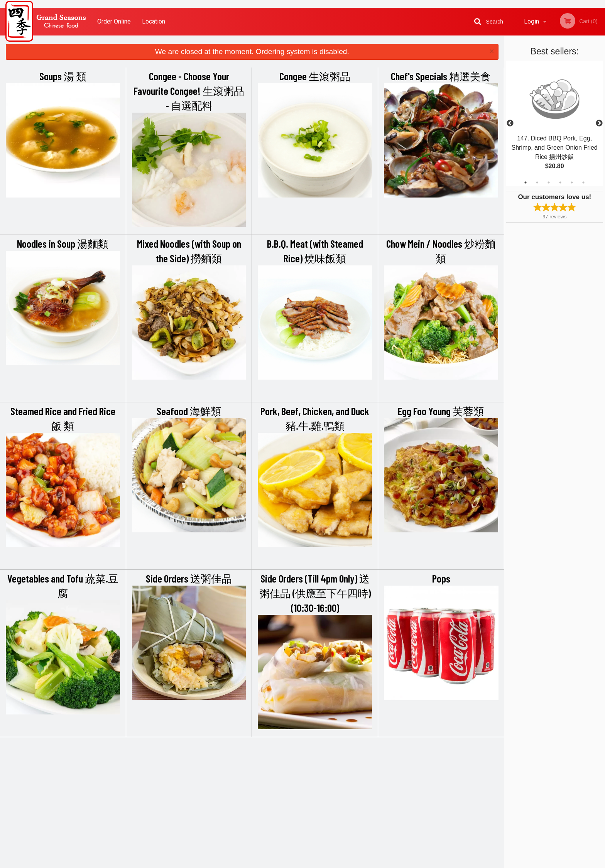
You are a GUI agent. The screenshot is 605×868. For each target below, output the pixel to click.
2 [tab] (537, 182)
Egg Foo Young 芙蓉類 (441, 411)
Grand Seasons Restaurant (165, 755)
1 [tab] (526, 182)
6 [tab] (583, 182)
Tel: (425, 784)
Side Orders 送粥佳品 (189, 578)
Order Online (114, 21)
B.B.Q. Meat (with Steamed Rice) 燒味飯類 (315, 251)
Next (599, 123)
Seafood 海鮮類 (189, 411)
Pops (441, 578)
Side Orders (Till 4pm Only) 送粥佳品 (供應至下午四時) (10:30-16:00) (315, 593)
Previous (510, 123)
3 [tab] (549, 182)
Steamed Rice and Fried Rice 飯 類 (63, 418)
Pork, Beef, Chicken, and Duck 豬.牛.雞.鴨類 (315, 418)
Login (531, 21)
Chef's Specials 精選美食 (441, 76)
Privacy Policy (356, 784)
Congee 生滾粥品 (315, 76)
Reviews (350, 765)
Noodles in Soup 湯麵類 (63, 243)
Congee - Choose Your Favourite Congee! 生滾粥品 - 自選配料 (189, 91)
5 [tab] (572, 182)
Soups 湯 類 (63, 76)
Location (154, 21)
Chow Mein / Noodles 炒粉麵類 (441, 251)
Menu (282, 765)
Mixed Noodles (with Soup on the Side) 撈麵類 (189, 251)
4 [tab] (560, 182)
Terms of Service (315, 863)
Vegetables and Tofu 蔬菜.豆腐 (63, 586)
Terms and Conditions (364, 774)
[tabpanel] (555, 123)
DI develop (314, 842)
